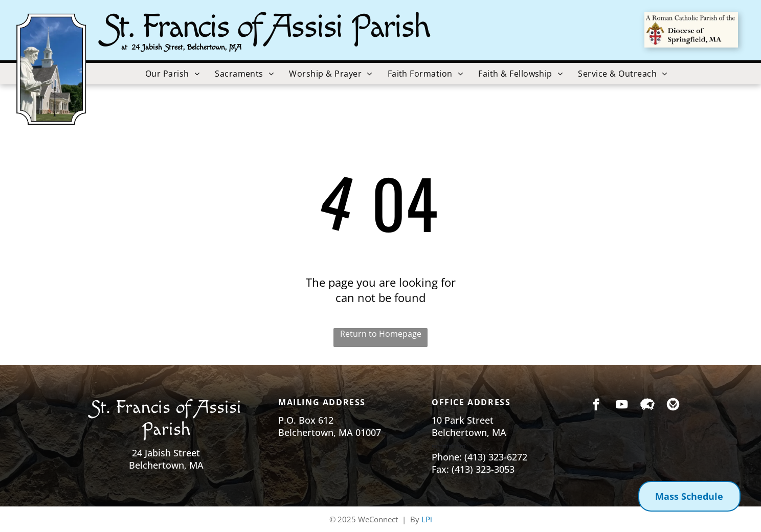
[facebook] (596, 406)
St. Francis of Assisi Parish (266, 27)
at (124, 47)
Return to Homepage (381, 334)
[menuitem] (172, 74)
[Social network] (647, 406)
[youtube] (622, 406)
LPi (427, 519)
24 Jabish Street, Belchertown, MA (186, 47)
